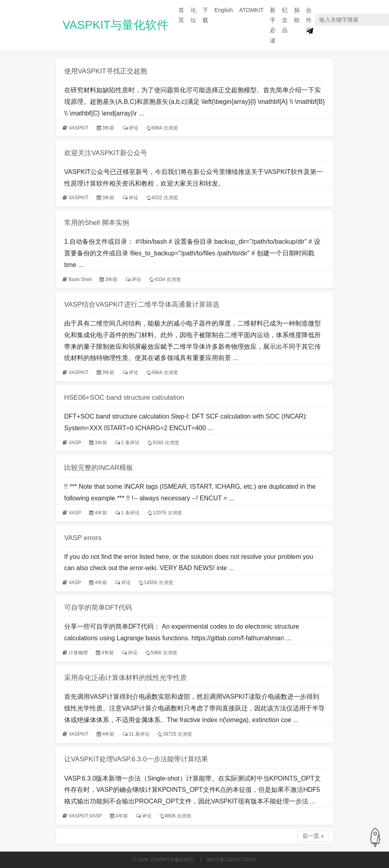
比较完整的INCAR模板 (99, 468)
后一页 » (313, 836)
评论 (134, 128)
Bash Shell (80, 279)
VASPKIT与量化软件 (116, 25)
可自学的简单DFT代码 (98, 608)
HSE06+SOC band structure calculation (124, 398)
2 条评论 (130, 443)
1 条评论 (130, 513)
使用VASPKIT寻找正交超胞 (106, 71)
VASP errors (83, 538)
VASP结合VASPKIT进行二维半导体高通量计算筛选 (142, 305)
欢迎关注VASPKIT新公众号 (106, 153)
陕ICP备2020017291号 (232, 860)
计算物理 (78, 653)
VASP (75, 443)
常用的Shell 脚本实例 (97, 223)
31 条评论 (139, 734)
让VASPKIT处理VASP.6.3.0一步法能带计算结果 (136, 759)
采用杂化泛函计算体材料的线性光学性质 (126, 678)
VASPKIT (79, 128)
